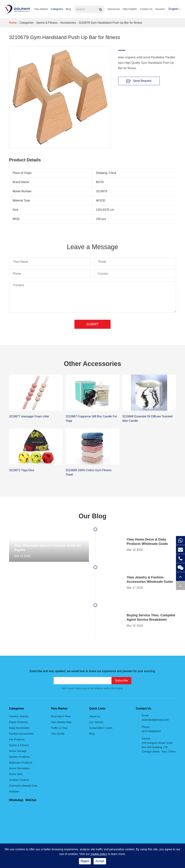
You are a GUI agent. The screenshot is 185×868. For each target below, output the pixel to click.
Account (160, 9)
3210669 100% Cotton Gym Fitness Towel (88, 472)
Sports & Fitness (47, 23)
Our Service (96, 722)
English (173, 9)
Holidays (14, 791)
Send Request (139, 81)
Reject (85, 861)
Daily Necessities (19, 728)
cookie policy (99, 854)
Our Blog (92, 516)
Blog (68, 9)
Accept (100, 861)
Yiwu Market (41, 9)
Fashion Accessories (21, 734)
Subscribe (121, 681)
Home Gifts (16, 774)
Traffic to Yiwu (59, 728)
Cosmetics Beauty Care (23, 786)
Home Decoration (20, 768)
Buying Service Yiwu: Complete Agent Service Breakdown (151, 617)
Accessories (68, 23)
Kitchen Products (19, 757)
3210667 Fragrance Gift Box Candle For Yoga (91, 419)
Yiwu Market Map (61, 722)
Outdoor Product (19, 780)
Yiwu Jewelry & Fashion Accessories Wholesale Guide (150, 580)
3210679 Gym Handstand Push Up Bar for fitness (110, 23)
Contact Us (146, 9)
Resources (114, 9)
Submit (92, 324)
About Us (95, 716)
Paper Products (18, 722)
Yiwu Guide (58, 734)
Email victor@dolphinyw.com (155, 718)
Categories (57, 9)
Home (13, 23)
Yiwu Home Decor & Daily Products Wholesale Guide (147, 542)
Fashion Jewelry (19, 716)
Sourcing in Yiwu (61, 716)
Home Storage (18, 751)
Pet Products (17, 739)
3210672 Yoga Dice (22, 470)
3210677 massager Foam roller (29, 416)
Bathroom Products (21, 762)
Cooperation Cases (101, 728)
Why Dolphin (130, 9)
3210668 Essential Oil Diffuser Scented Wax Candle (147, 419)
